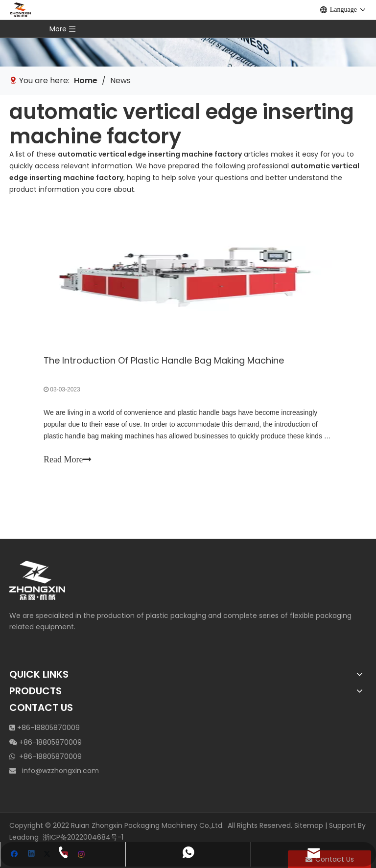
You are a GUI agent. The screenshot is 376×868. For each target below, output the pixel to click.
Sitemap (309, 825)
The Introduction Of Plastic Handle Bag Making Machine (164, 360)
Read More (68, 459)
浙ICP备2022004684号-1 (83, 837)
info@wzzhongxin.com (60, 771)
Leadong (24, 837)
